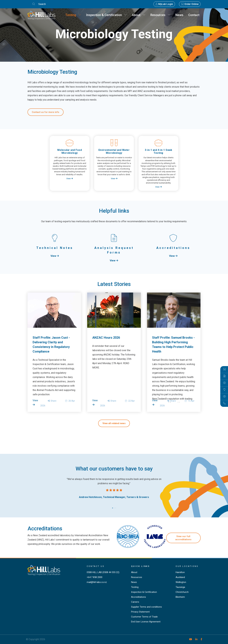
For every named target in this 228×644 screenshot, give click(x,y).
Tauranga (180, 587)
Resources (160, 15)
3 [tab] (116, 507)
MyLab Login (164, 4)
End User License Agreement (146, 622)
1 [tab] (113, 507)
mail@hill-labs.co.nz (97, 582)
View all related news (114, 423)
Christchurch (182, 592)
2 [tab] (114, 507)
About (139, 15)
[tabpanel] (114, 488)
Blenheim (180, 597)
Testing (73, 15)
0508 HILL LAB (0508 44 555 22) (103, 572)
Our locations (187, 566)
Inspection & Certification (107, 15)
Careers (135, 602)
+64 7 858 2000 (95, 577)
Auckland (180, 577)
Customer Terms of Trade (144, 617)
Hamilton (180, 572)
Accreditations (139, 597)
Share (52, 401)
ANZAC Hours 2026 (106, 338)
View (70, 179)
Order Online (190, 4)
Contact (194, 15)
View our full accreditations (183, 538)
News (179, 15)
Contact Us (96, 566)
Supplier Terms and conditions (146, 607)
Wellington (181, 582)
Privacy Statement (140, 612)
